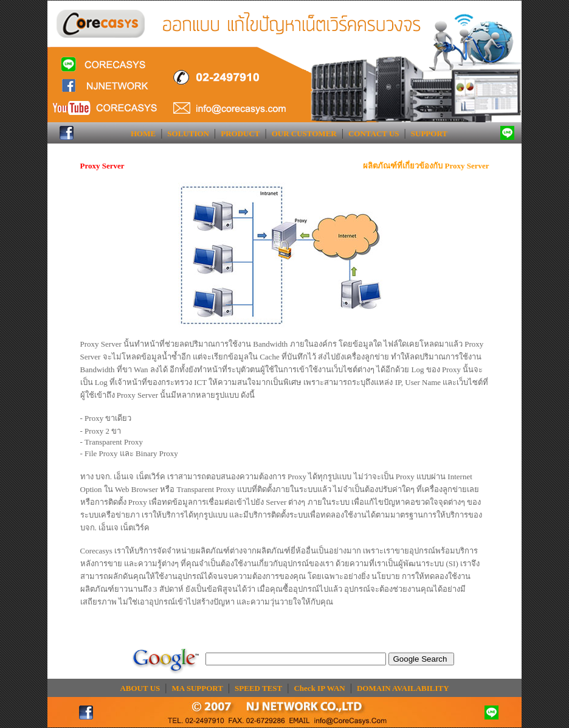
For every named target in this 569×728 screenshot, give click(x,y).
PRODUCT (240, 133)
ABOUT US (140, 688)
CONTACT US (374, 133)
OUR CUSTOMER (304, 133)
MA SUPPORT (198, 688)
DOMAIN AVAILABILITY (403, 688)
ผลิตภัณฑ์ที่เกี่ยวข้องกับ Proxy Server (426, 166)
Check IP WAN (319, 688)
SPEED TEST (258, 688)
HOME (143, 133)
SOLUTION (188, 133)
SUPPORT (429, 133)
